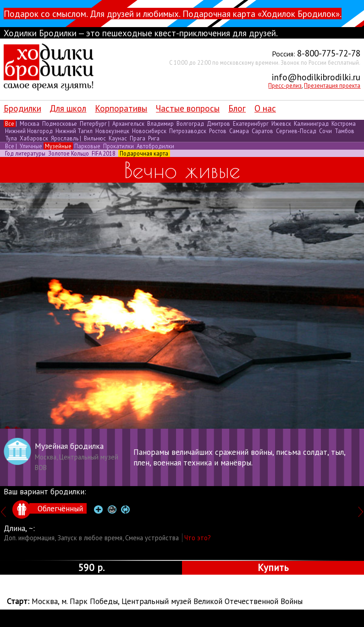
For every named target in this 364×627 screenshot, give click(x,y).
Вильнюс (95, 138)
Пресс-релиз (285, 85)
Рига (153, 138)
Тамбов (344, 131)
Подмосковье (60, 123)
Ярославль (65, 138)
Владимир (160, 123)
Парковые (87, 146)
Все (10, 123)
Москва (30, 123)
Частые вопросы (188, 108)
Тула (11, 138)
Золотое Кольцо (69, 153)
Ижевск (281, 123)
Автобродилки (155, 146)
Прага (138, 138)
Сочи (325, 131)
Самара (239, 131)
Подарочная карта (144, 153)
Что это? (198, 538)
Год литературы (25, 153)
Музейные (58, 146)
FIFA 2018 (104, 153)
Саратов (262, 131)
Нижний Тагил (74, 131)
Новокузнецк (112, 131)
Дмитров (218, 123)
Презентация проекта (332, 85)
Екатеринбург (251, 123)
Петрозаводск (188, 131)
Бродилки (22, 108)
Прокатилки (119, 146)
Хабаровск (34, 138)
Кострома (343, 123)
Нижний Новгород (29, 131)
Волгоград (190, 123)
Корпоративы (121, 108)
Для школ (68, 108)
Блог (237, 108)
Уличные (31, 146)
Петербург (93, 123)
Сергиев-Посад (296, 131)
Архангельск (128, 123)
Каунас (118, 138)
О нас (265, 108)
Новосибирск (149, 131)
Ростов (218, 131)
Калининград (311, 123)
